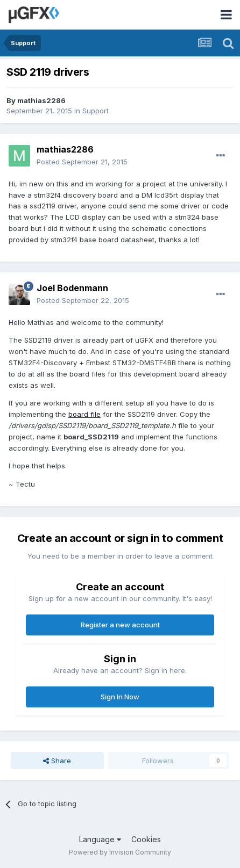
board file (84, 414)
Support (96, 111)
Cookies (146, 839)
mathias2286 (41, 100)
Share (57, 761)
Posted (82, 162)
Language (100, 839)
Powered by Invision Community (120, 852)
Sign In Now (120, 697)
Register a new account (120, 625)
